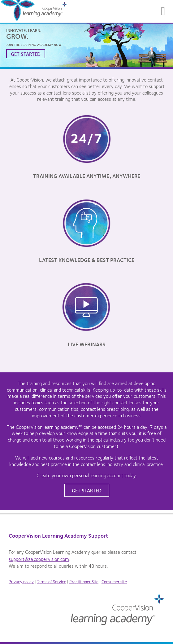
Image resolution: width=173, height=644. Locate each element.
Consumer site (114, 581)
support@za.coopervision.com (39, 559)
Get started (26, 54)
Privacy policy (21, 581)
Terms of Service (52, 581)
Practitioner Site (84, 581)
